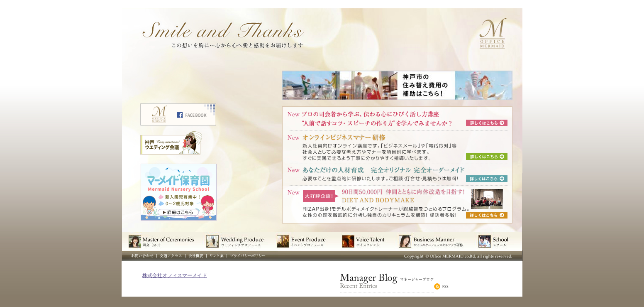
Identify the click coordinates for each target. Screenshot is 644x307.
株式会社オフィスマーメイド (175, 275)
